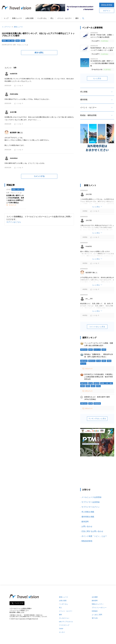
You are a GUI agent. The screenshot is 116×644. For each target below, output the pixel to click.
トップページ (6, 27)
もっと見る (97, 78)
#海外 (18, 41)
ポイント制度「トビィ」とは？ (94, 536)
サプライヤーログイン (91, 507)
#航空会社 (84, 350)
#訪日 (93, 386)
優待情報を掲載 (88, 517)
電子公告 (95, 618)
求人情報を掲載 (88, 512)
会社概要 (95, 597)
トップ (6, 18)
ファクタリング (64, 625)
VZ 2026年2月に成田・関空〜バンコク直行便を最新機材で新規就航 (102, 63)
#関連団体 (97, 403)
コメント (13, 205)
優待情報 (84, 100)
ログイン (107, 11)
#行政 (98, 361)
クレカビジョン (64, 618)
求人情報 (84, 92)
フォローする (19, 603)
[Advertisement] (97, 169)
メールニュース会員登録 (91, 497)
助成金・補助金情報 (88, 115)
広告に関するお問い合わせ (92, 531)
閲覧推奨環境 (87, 541)
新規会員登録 (107, 5)
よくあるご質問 (97, 615)
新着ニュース (17, 18)
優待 (77, 18)
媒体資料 (85, 522)
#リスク (83, 364)
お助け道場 (29, 18)
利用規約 (95, 611)
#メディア (97, 350)
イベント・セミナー (64, 18)
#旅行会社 (84, 361)
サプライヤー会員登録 (91, 502)
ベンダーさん (42, 18)
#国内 (23, 41)
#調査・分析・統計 (8, 41)
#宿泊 (98, 386)
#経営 (104, 350)
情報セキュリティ (98, 604)
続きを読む (39, 53)
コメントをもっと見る (97, 327)
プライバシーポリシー (99, 608)
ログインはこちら (14, 222)
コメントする (39, 176)
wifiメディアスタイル (66, 622)
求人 (52, 18)
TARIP (61, 629)
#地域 (109, 361)
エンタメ (62, 632)
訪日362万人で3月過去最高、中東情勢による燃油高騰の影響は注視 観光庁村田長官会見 (99, 377)
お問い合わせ (87, 526)
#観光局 (96, 383)
